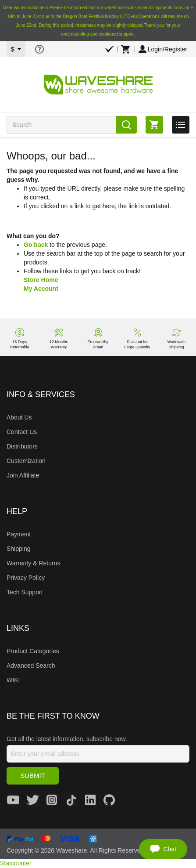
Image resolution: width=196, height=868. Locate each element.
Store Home (41, 280)
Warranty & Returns (33, 563)
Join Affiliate (23, 475)
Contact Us (22, 432)
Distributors (22, 446)
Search (126, 125)
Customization (26, 461)
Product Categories (33, 651)
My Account (41, 289)
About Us (19, 417)
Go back (36, 245)
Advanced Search (31, 665)
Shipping (19, 549)
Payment (19, 534)
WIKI (13, 680)
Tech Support (25, 592)
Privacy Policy (26, 578)
